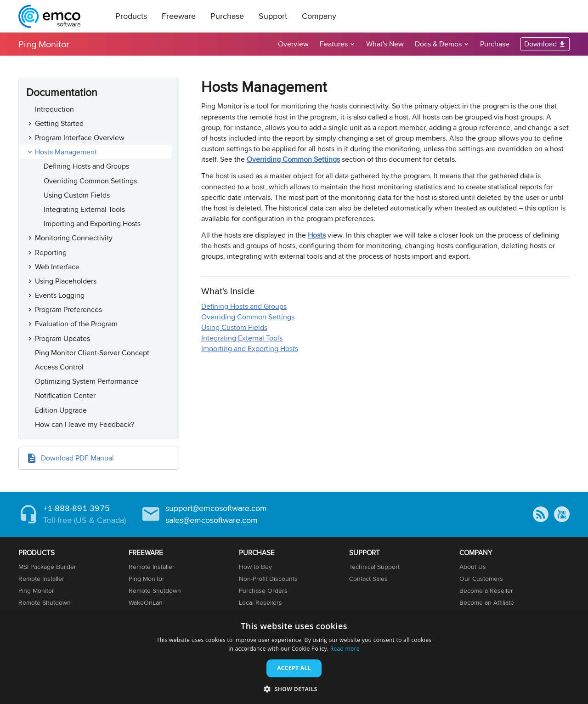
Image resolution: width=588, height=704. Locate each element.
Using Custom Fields (77, 195)
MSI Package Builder (47, 567)
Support (273, 16)
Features (334, 44)
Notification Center (65, 395)
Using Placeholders (66, 281)
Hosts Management (66, 152)
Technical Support (374, 567)
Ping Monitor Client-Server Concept (92, 353)
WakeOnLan (146, 602)
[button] (294, 689)
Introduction (54, 109)
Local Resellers (260, 602)
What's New (385, 44)
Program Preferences (68, 309)
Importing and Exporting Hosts (92, 224)
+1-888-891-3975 (76, 508)
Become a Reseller (486, 590)
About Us (473, 567)
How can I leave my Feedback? (85, 424)
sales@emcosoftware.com (212, 520)
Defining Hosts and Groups (86, 166)
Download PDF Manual (77, 458)
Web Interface (57, 267)
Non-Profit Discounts (268, 579)
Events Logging (60, 295)
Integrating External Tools (84, 209)
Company (319, 16)
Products (131, 16)
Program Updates (62, 338)
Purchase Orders (263, 590)
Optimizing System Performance (87, 381)
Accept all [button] (294, 668)
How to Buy (255, 567)
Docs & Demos (438, 44)
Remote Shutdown (45, 602)
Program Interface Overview (80, 138)
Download (540, 44)
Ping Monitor (44, 44)
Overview (293, 44)
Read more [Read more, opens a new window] (345, 649)
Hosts (317, 235)
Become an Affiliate (487, 602)
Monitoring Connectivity (74, 238)
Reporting (51, 253)
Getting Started (59, 123)
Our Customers (481, 579)
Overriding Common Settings (90, 181)
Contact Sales (368, 579)
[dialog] (294, 658)
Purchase (227, 16)
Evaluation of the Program (76, 324)
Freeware (179, 16)
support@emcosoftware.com (216, 508)
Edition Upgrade (61, 410)
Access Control (59, 367)
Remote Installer (41, 579)
